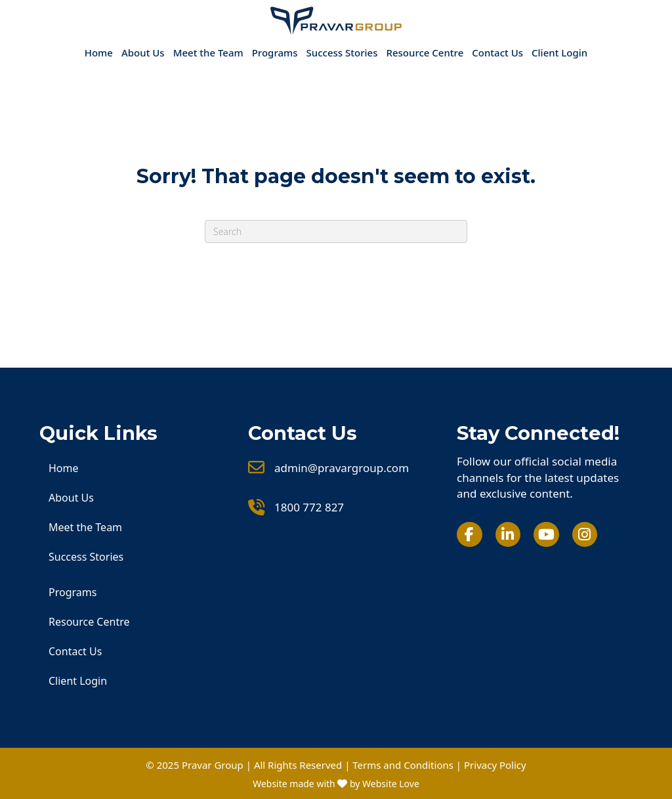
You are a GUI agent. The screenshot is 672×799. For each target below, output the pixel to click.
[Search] (336, 231)
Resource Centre (425, 53)
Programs (275, 53)
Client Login (559, 53)
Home (99, 53)
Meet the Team (208, 53)
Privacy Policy (495, 765)
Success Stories (342, 53)
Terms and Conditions (403, 765)
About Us (143, 53)
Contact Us (497, 53)
